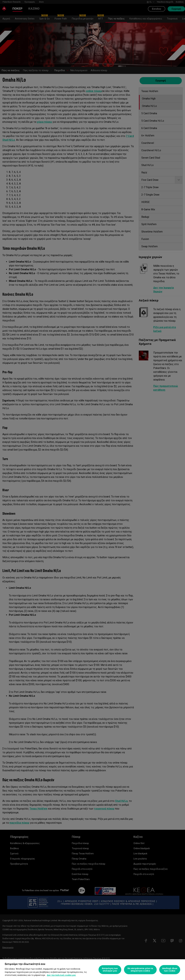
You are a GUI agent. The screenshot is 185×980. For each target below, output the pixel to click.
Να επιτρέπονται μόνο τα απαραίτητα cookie (140, 970)
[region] (92, 970)
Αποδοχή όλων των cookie (170, 970)
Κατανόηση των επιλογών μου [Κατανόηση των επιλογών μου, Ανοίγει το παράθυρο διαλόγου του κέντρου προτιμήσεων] (110, 970)
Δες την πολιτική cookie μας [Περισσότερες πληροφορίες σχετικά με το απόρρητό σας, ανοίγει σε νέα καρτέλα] (61, 975)
